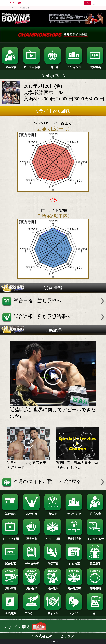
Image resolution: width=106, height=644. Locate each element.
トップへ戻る (24, 627)
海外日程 (11, 587)
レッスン (74, 612)
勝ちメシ (53, 612)
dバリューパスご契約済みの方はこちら (21, 8)
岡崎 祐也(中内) (53, 216)
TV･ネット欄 (32, 66)
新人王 (53, 512)
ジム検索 (74, 562)
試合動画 (95, 66)
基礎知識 (11, 612)
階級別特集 (74, 537)
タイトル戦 (53, 537)
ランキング (74, 66)
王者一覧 (53, 66)
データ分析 (32, 562)
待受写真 (53, 562)
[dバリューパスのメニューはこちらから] (94, 3)
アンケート (32, 612)
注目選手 (95, 562)
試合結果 (32, 512)
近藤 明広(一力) (53, 129)
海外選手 (53, 587)
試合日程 (11, 512)
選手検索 (11, 66)
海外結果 (32, 587)
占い (95, 612)
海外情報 (95, 587)
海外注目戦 (74, 587)
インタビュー (95, 537)
